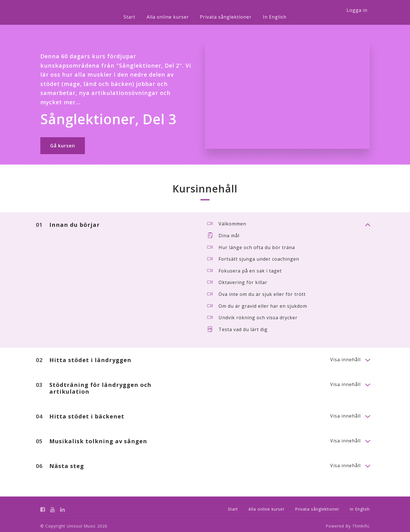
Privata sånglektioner (223, 17)
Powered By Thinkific (348, 525)
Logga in (357, 10)
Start (137, 17)
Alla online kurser (170, 17)
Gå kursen (63, 146)
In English (267, 17)
